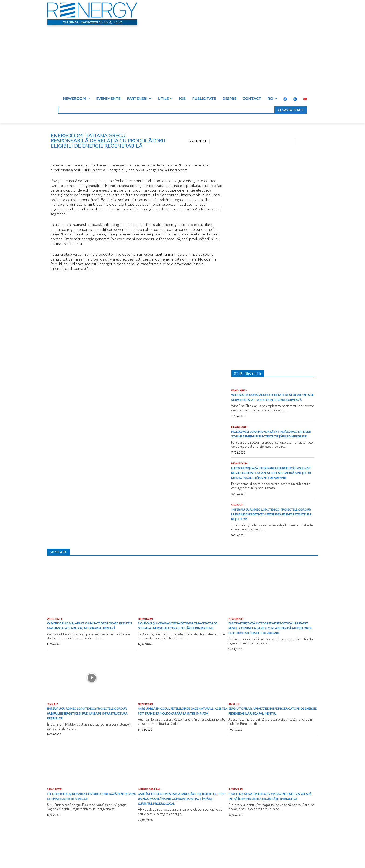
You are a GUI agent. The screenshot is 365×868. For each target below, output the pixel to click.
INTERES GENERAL (150, 821)
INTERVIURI (236, 821)
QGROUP (237, 520)
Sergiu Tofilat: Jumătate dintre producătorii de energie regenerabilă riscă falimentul (271, 740)
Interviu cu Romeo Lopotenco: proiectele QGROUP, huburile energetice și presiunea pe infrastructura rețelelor (265, 533)
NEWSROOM (240, 432)
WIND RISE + (240, 391)
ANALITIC (235, 730)
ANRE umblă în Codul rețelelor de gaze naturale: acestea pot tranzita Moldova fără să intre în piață (181, 740)
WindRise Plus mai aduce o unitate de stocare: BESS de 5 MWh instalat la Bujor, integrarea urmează (272, 400)
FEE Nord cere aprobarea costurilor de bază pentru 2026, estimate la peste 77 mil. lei (91, 830)
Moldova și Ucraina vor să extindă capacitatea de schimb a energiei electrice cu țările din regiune (270, 442)
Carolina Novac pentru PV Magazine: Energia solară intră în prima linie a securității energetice (270, 830)
